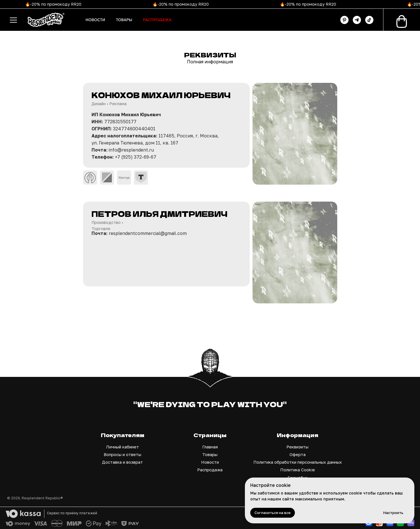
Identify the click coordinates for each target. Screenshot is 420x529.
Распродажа (210, 470)
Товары (210, 454)
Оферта (298, 454)
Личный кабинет (123, 447)
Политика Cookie (298, 470)
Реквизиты (297, 447)
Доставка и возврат (122, 462)
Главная (210, 447)
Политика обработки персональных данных (298, 462)
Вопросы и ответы (122, 454)
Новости (210, 462)
